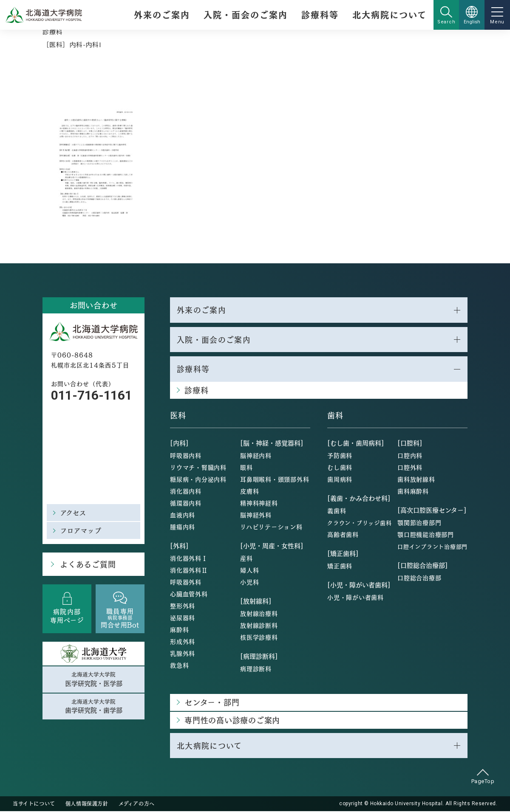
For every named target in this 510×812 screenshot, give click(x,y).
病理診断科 (256, 669)
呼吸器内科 (186, 456)
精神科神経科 (259, 503)
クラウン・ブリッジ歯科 (359, 523)
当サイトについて (34, 804)
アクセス (74, 512)
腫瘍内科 (183, 527)
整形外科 (183, 606)
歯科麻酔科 (413, 491)
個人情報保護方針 (87, 804)
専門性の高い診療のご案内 (232, 720)
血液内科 (183, 515)
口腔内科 (410, 456)
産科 (246, 558)
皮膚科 (249, 491)
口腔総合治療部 (419, 578)
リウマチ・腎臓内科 (198, 468)
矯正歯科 (340, 566)
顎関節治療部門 (419, 523)
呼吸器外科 (186, 582)
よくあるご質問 (87, 564)
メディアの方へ (137, 804)
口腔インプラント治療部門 (432, 547)
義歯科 (337, 511)
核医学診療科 (259, 637)
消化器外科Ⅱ (189, 570)
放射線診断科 (259, 626)
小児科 (249, 582)
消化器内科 (186, 491)
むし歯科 (340, 468)
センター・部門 (212, 703)
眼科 (246, 468)
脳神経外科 (256, 515)
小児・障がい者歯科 (356, 598)
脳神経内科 (256, 456)
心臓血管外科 (189, 594)
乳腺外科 (183, 654)
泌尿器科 (183, 618)
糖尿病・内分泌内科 (198, 479)
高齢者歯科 (343, 535)
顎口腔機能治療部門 (426, 535)
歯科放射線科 (416, 479)
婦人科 (249, 570)
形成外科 (183, 642)
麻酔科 (179, 630)
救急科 (179, 665)
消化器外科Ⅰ (189, 558)
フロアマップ (81, 530)
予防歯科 (340, 456)
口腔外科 (410, 468)
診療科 (52, 32)
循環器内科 (186, 503)
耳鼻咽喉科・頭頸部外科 (275, 479)
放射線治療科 (259, 614)
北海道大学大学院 (93, 679)
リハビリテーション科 (271, 527)
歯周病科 (340, 479)
